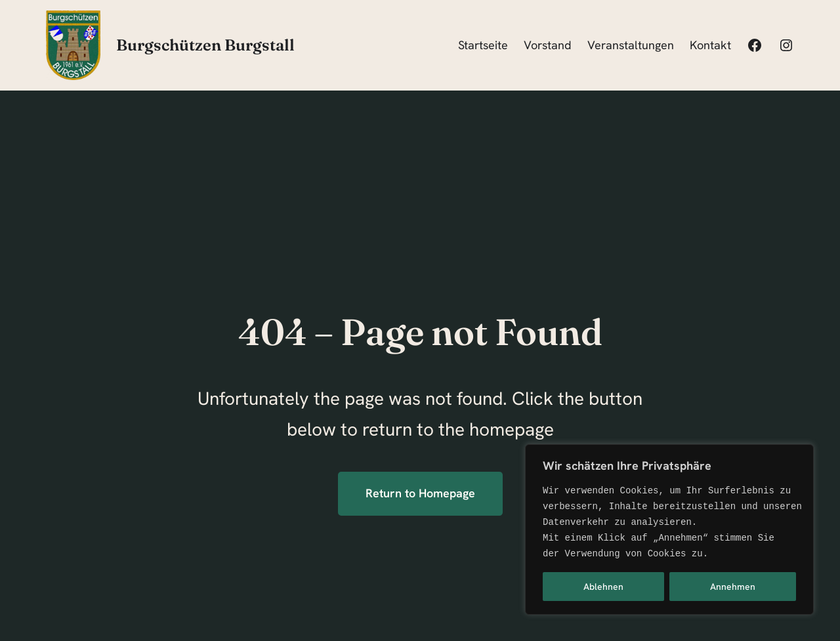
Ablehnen (603, 587)
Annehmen (733, 587)
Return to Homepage (420, 493)
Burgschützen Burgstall (205, 45)
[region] (669, 529)
